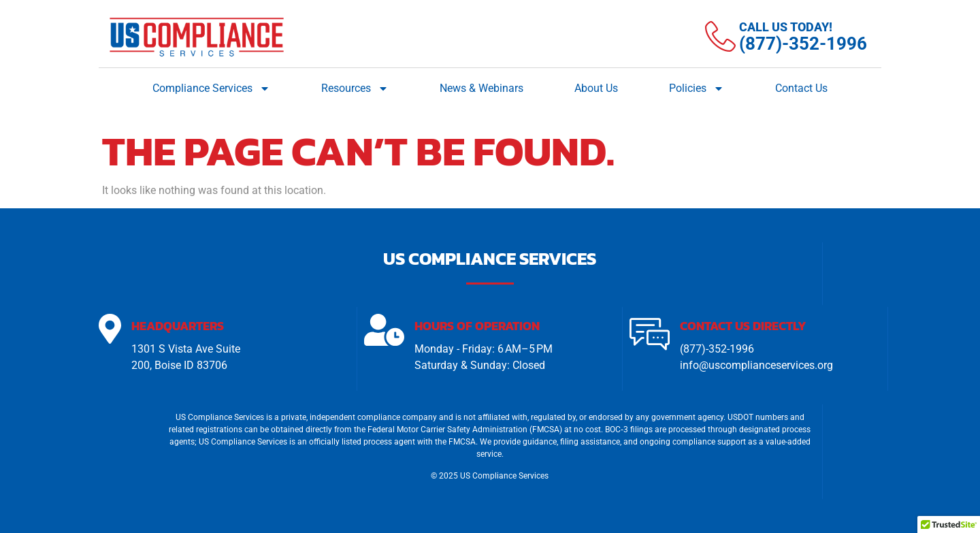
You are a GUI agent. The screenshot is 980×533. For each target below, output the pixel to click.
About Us (596, 88)
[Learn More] (786, 37)
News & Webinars (481, 88)
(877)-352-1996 (717, 350)
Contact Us (801, 88)
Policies (697, 88)
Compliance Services (211, 88)
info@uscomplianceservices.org (756, 366)
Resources (355, 88)
